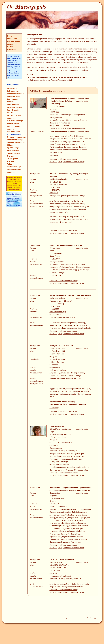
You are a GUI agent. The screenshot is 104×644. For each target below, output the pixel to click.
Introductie (12, 39)
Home (10, 36)
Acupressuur (12, 88)
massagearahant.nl (57, 262)
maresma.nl (54, 193)
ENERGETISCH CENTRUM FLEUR (62, 560)
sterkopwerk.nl (55, 314)
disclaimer (83, 618)
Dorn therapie (13, 104)
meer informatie (82, 101)
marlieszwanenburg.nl (58, 312)
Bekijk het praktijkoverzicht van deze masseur (67, 162)
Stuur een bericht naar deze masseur (63, 159)
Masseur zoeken (14, 41)
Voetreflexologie (14, 167)
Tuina (9, 164)
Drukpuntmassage (15, 107)
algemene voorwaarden (72, 618)
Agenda (10, 44)
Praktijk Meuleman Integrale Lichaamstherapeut (70, 98)
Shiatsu (10, 145)
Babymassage (13, 91)
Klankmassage (13, 123)
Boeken (10, 47)
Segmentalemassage (16, 142)
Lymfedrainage (13, 132)
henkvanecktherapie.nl (58, 507)
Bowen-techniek (14, 96)
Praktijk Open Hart (57, 426)
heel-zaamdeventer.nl (58, 370)
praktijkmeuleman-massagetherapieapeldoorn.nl (68, 115)
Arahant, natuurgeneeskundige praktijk (66, 245)
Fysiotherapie (13, 110)
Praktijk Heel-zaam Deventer (61, 346)
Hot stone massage (15, 121)
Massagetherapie (14, 134)
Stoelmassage (13, 151)
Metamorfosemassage (16, 137)
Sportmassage (13, 148)
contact (61, 618)
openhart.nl (54, 445)
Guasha (10, 113)
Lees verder (54, 155)
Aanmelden (12, 49)
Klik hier (10, 75)
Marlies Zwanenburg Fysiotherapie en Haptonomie (70, 295)
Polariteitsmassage (15, 140)
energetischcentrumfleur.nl (60, 576)
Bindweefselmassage (16, 94)
